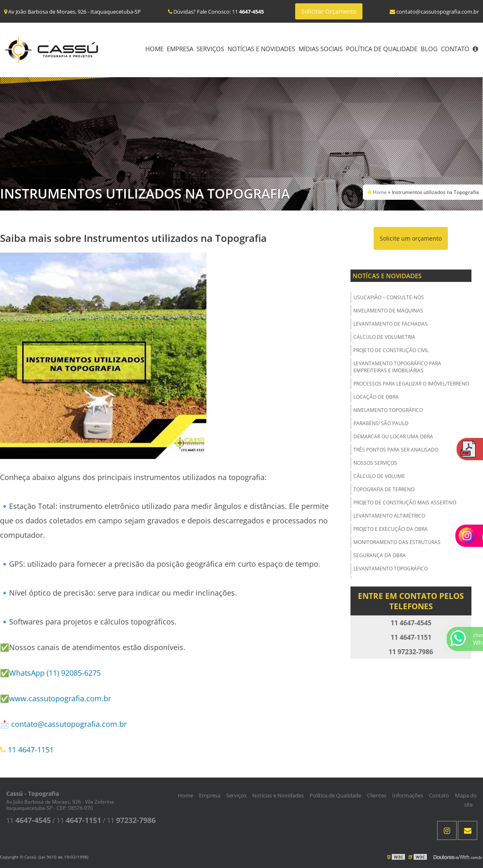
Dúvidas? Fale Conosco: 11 (216, 12)
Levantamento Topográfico (391, 569)
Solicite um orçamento (411, 238)
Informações (408, 795)
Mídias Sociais (321, 49)
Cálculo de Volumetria (384, 337)
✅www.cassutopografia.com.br (56, 698)
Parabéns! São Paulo (381, 423)
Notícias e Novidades (261, 49)
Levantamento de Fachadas (391, 324)
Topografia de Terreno (384, 489)
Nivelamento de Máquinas (388, 311)
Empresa (180, 49)
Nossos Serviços (375, 463)
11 (28, 821)
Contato (455, 49)
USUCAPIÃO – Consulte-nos (389, 297)
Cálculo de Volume (379, 476)
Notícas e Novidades (387, 276)
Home (154, 49)
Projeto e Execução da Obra (391, 529)
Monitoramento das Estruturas (397, 542)
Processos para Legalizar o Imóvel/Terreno (411, 384)
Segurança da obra (380, 555)
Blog (429, 49)
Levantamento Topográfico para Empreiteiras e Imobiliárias (397, 367)
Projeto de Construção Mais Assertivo (405, 503)
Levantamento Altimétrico (389, 516)
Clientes (377, 795)
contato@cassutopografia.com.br (69, 724)
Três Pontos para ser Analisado (396, 450)
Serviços (210, 49)
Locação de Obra (376, 397)
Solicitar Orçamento (329, 11)
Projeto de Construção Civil (391, 350)
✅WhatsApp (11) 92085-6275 (50, 673)
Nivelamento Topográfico (388, 410)
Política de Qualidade (382, 49)
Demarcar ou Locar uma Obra (393, 436)
